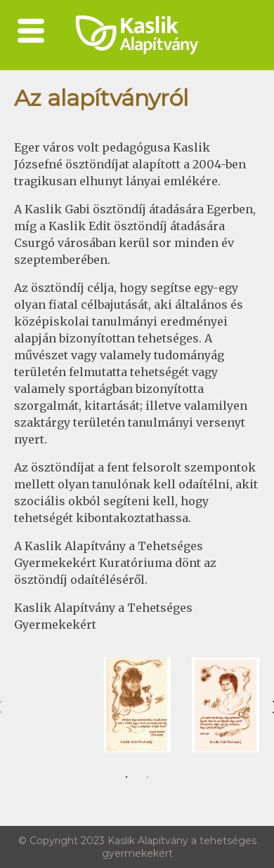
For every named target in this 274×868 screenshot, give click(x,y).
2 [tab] (148, 777)
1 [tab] (126, 777)
